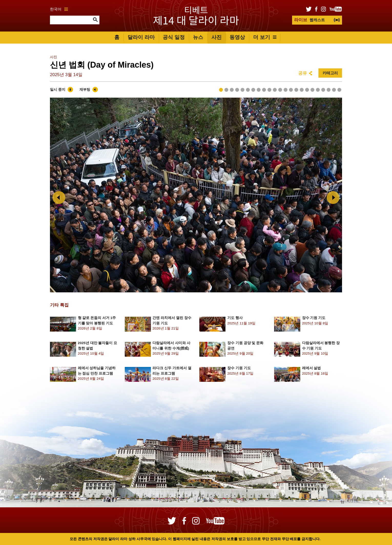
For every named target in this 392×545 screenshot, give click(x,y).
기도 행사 (235, 318)
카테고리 (330, 73)
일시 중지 (58, 90)
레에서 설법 (312, 368)
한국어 (59, 9)
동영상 (237, 37)
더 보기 (265, 37)
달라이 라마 (141, 37)
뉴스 (198, 37)
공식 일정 (174, 37)
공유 (303, 73)
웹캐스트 (310, 20)
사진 (216, 37)
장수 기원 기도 (314, 318)
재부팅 (85, 90)
